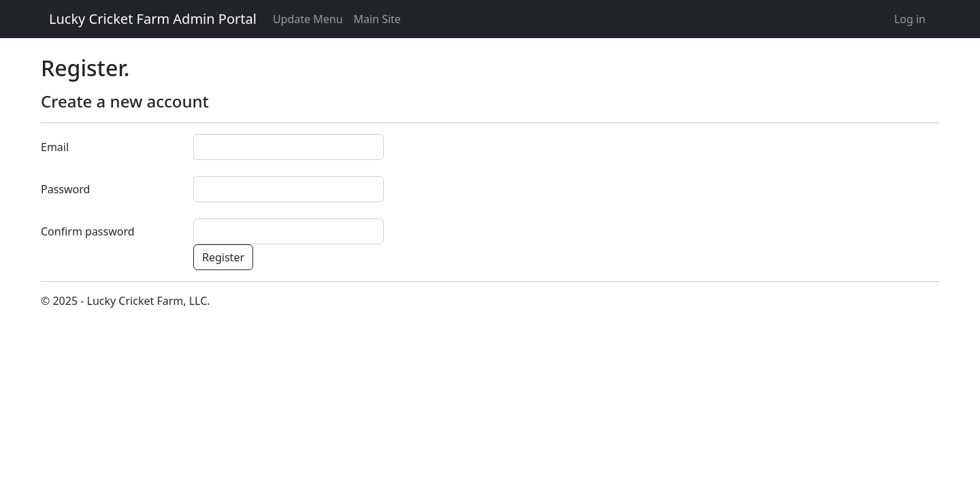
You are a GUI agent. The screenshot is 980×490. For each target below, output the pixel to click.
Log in (910, 19)
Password (65, 189)
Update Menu (308, 19)
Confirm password (88, 231)
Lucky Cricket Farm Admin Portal (153, 19)
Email (55, 147)
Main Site (377, 19)
